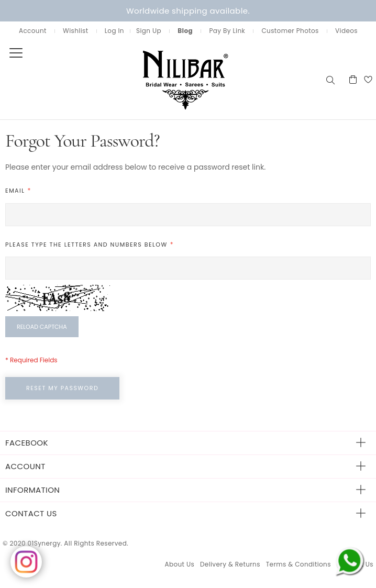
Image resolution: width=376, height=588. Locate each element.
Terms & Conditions (298, 564)
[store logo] (162, 79)
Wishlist (75, 31)
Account (33, 31)
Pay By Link (227, 31)
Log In (114, 31)
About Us (179, 564)
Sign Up (149, 31)
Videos (346, 31)
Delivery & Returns (230, 564)
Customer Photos (290, 31)
